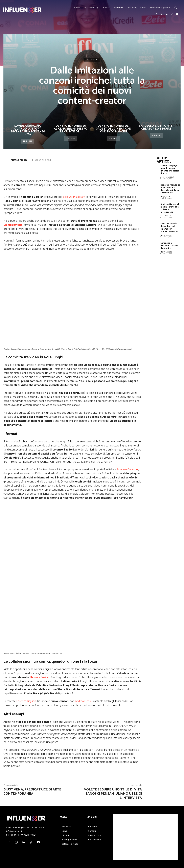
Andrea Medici (84, 701)
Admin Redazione (167, 177)
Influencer (92, 60)
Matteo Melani (19, 160)
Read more (28, 141)
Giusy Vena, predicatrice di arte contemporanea (32, 792)
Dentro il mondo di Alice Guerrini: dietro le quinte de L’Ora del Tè (170, 189)
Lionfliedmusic (13, 225)
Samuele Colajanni (128, 470)
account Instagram (74, 197)
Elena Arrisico (166, 197)
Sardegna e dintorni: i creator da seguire (156, 127)
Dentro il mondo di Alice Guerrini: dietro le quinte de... (71, 129)
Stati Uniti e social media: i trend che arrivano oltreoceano (170, 208)
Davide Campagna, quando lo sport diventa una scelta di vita (28, 130)
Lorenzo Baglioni (26, 701)
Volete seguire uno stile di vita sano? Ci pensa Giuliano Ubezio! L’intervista (113, 794)
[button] (176, 8)
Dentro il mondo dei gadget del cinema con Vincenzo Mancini (113, 129)
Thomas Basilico (40, 677)
